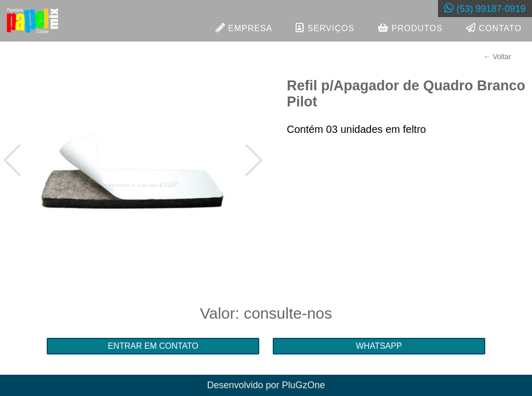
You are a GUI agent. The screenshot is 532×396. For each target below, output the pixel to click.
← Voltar (497, 57)
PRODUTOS (410, 28)
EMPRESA (244, 28)
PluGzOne (304, 385)
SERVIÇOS (325, 28)
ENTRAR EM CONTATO (153, 346)
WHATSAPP (379, 346)
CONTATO (494, 28)
